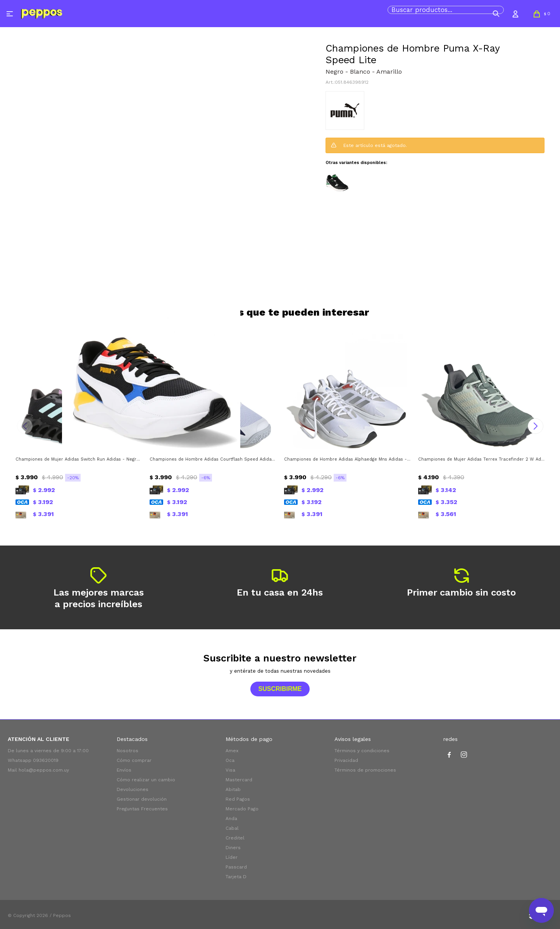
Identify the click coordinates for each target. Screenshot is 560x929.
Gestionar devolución (142, 799)
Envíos (124, 770)
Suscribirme (280, 689)
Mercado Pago (242, 809)
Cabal (232, 828)
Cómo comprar (134, 760)
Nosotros (128, 751)
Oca (230, 760)
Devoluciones (133, 789)
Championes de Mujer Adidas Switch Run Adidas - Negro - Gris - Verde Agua (79, 459)
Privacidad (346, 760)
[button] (496, 14)
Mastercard (239, 780)
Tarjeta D (236, 877)
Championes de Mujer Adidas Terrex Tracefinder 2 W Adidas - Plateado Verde (481, 459)
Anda (231, 818)
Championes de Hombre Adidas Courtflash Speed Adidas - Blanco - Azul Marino (213, 459)
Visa (230, 770)
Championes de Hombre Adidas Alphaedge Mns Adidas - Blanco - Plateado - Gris (347, 459)
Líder (232, 857)
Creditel (235, 838)
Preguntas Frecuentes (142, 809)
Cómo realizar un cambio (146, 780)
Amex (232, 751)
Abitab (233, 789)
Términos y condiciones (362, 751)
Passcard (236, 867)
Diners (233, 848)
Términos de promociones (365, 770)
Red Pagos (238, 799)
